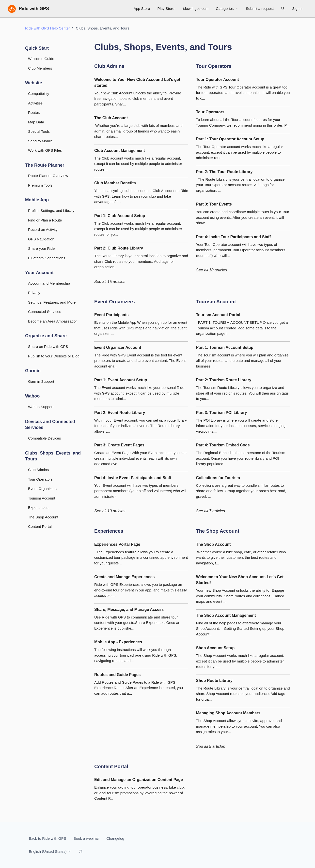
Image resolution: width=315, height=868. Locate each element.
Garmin (33, 371)
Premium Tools (40, 185)
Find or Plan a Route (45, 220)
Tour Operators (214, 66)
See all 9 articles (211, 746)
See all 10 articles (212, 270)
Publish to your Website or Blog (54, 356)
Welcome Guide (41, 59)
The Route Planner (45, 165)
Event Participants (111, 315)
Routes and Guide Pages (117, 675)
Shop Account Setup (215, 648)
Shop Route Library (214, 681)
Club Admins (109, 66)
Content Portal (111, 766)
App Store (142, 8)
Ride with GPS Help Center (47, 28)
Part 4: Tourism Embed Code (223, 445)
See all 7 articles (211, 511)
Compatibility (39, 94)
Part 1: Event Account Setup (121, 380)
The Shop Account (218, 531)
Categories (227, 8)
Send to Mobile (40, 141)
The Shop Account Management (226, 615)
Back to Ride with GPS (47, 838)
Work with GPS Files (45, 150)
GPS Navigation (41, 239)
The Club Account (111, 118)
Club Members (40, 68)
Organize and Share (46, 336)
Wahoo (32, 396)
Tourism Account (216, 302)
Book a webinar (86, 838)
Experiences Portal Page (117, 544)
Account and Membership (49, 283)
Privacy (34, 293)
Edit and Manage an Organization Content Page (139, 780)
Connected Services (45, 312)
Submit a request (260, 8)
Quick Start (37, 48)
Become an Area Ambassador (52, 321)
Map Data (36, 122)
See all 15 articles (110, 282)
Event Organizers (115, 302)
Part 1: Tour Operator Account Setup (230, 139)
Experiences (109, 531)
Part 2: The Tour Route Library (224, 172)
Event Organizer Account (118, 347)
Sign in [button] (298, 8)
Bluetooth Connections (47, 258)
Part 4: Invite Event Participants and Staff (133, 478)
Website (34, 83)
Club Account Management (120, 151)
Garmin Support (41, 381)
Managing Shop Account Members (228, 713)
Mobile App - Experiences (118, 642)
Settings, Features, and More (52, 302)
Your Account (39, 273)
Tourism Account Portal (218, 315)
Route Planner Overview (48, 176)
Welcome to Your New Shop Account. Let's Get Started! (240, 580)
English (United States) (50, 851)
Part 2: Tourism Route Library (224, 380)
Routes (34, 112)
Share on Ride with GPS (48, 346)
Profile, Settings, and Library (51, 211)
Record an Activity (43, 229)
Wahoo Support (41, 407)
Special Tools (39, 131)
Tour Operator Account (218, 80)
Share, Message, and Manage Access (129, 610)
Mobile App (37, 200)
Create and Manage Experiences (124, 577)
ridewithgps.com (195, 8)
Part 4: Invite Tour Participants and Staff (234, 237)
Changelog (115, 838)
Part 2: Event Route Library (120, 413)
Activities (35, 103)
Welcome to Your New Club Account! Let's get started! (137, 82)
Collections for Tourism (218, 478)
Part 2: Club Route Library (119, 248)
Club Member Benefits (115, 183)
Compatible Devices (44, 438)
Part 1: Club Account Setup (120, 216)
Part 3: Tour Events (214, 204)
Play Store (166, 8)
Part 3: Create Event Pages (119, 445)
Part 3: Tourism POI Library (222, 413)
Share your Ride (41, 248)
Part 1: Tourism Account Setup (225, 347)
